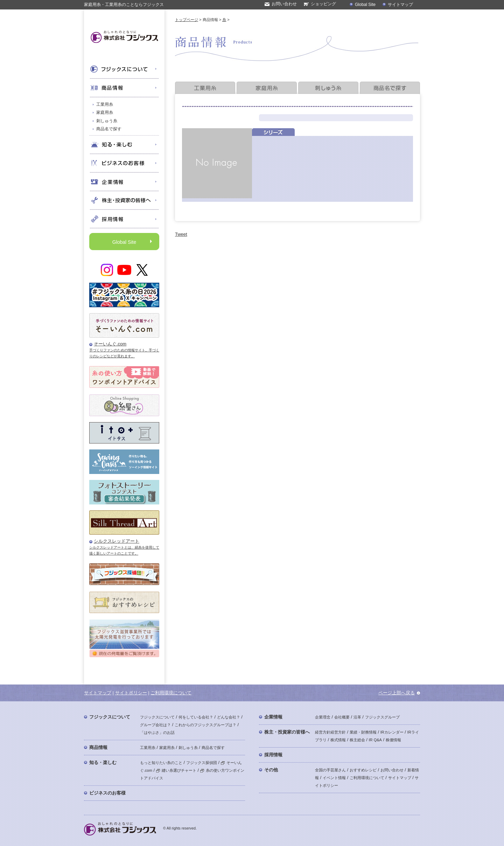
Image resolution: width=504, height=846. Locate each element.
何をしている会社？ (196, 717)
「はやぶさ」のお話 (157, 732)
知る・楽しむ (103, 762)
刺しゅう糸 (107, 121)
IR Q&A (375, 740)
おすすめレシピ (363, 770)
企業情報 (273, 717)
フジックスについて (110, 717)
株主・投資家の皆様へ (287, 732)
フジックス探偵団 (202, 763)
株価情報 (393, 740)
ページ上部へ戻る (397, 693)
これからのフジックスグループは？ (205, 725)
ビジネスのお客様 (107, 793)
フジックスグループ (382, 717)
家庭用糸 (105, 112)
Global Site (365, 5)
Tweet (181, 234)
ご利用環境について (171, 693)
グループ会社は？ (155, 725)
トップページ (187, 20)
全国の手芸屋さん (330, 770)
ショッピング (323, 4)
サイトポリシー (131, 693)
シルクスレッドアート (117, 541)
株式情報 (338, 740)
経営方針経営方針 (330, 732)
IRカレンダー (392, 732)
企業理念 (323, 717)
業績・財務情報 (363, 732)
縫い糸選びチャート (176, 770)
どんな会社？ (229, 717)
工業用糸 (105, 104)
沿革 (357, 717)
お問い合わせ (284, 4)
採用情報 (273, 755)
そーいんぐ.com (110, 344)
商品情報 (98, 747)
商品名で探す (109, 129)
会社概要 (342, 717)
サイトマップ (400, 5)
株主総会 (357, 740)
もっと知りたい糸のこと (161, 763)
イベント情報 (334, 778)
